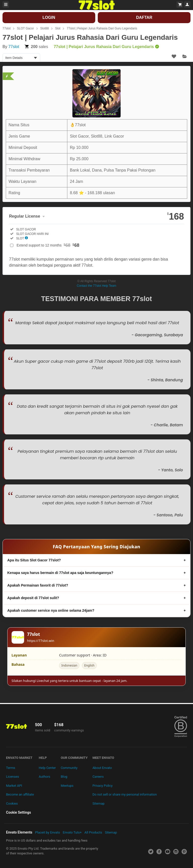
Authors (44, 777)
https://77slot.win (41, 641)
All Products (93, 832)
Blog (64, 777)
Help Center (47, 768)
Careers (98, 777)
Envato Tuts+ (72, 832)
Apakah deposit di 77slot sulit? (33, 598)
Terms (11, 768)
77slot (7, 28)
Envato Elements (19, 832)
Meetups (67, 786)
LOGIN (49, 17)
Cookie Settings (18, 812)
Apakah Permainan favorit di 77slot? (38, 585)
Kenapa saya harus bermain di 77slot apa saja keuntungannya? (60, 573)
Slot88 (44, 28)
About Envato (102, 768)
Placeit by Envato (48, 832)
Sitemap (99, 803)
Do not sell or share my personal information (125, 794)
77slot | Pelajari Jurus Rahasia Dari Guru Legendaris (102, 28)
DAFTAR (144, 17)
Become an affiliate (20, 794)
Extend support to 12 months (48, 245)
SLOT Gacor (25, 28)
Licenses (12, 777)
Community (69, 768)
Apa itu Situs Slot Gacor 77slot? (34, 560)
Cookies (12, 803)
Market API (14, 786)
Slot (58, 28)
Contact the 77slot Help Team (96, 286)
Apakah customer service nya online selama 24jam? (51, 610)
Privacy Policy (103, 786)
